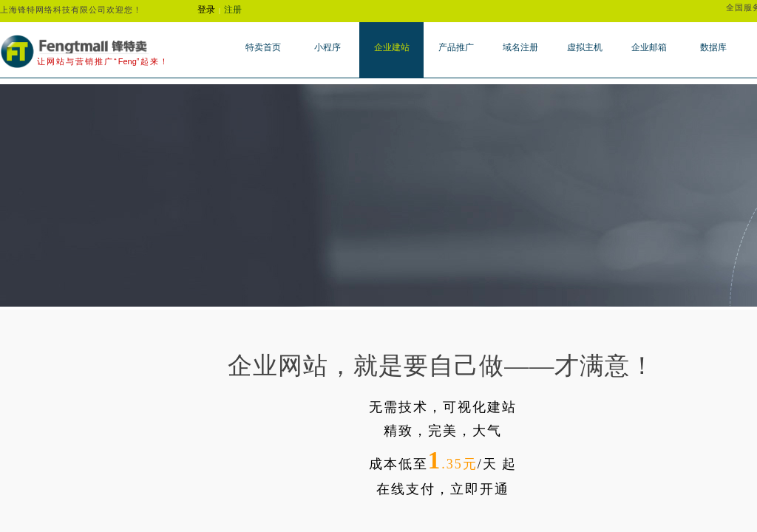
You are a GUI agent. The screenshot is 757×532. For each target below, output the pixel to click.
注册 (233, 10)
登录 (206, 10)
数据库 (713, 47)
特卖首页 (263, 47)
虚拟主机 (585, 47)
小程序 (327, 47)
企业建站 (392, 47)
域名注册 (520, 47)
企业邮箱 (649, 47)
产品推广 (456, 47)
